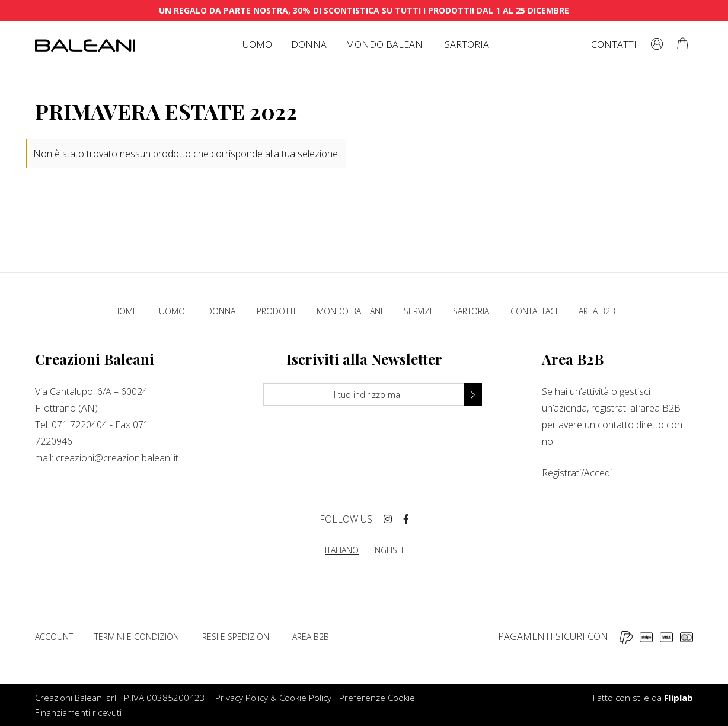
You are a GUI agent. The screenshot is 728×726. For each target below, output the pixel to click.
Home (125, 311)
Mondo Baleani (386, 44)
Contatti (614, 44)
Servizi (418, 311)
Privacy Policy (242, 698)
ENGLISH (387, 550)
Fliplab (678, 698)
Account (54, 637)
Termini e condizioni (138, 637)
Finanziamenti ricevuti (78, 712)
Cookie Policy (305, 698)
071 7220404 (79, 425)
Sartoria (467, 44)
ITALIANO (342, 550)
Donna (309, 44)
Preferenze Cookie (377, 698)
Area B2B (597, 311)
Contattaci (534, 311)
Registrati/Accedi (577, 473)
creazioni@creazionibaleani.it (117, 458)
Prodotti (276, 311)
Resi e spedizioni (237, 637)
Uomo (257, 44)
